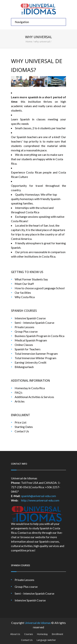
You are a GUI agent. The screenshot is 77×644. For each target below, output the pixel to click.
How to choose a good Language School (40, 288)
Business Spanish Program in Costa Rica (40, 336)
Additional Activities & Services (34, 397)
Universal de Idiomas (38, 623)
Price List (21, 422)
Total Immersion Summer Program (36, 354)
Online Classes (24, 345)
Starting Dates (24, 427)
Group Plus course (26, 331)
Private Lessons (24, 327)
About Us (15, 634)
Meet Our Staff (24, 284)
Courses (29, 634)
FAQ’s (19, 392)
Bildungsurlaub (24, 367)
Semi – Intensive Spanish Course (34, 323)
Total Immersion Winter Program (35, 358)
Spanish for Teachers (28, 349)
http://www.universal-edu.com (40, 500)
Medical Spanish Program (31, 340)
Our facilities (23, 293)
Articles (20, 401)
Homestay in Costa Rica (30, 388)
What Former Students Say (31, 279)
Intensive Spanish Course (30, 318)
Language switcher (46, 640)
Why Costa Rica (25, 297)
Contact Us (22, 431)
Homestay (42, 634)
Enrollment (57, 634)
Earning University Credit (31, 362)
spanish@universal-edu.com (38, 496)
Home (29, 41)
